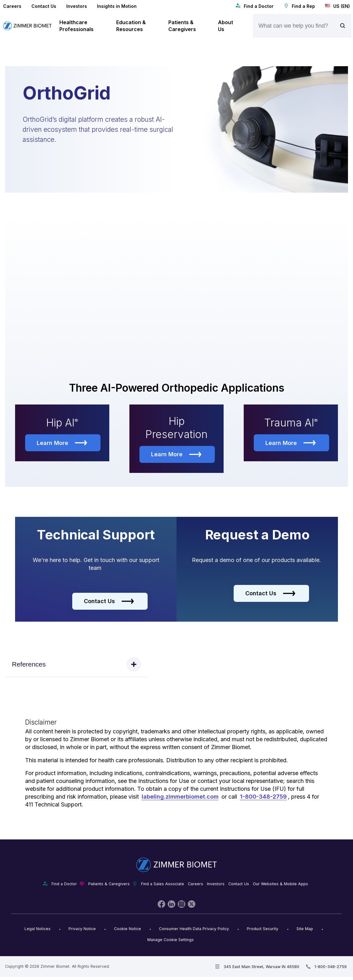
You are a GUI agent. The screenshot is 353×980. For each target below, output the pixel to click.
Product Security (263, 930)
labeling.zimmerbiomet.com (180, 798)
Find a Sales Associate (163, 885)
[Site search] (344, 26)
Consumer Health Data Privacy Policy (194, 930)
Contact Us (44, 6)
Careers (12, 6)
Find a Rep (299, 6)
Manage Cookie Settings (171, 941)
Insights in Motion (117, 6)
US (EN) (337, 6)
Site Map (305, 930)
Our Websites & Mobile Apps (280, 885)
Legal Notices (38, 930)
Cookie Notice (128, 930)
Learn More (62, 444)
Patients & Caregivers (109, 885)
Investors (77, 6)
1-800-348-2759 (263, 798)
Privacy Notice (82, 930)
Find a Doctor (255, 6)
